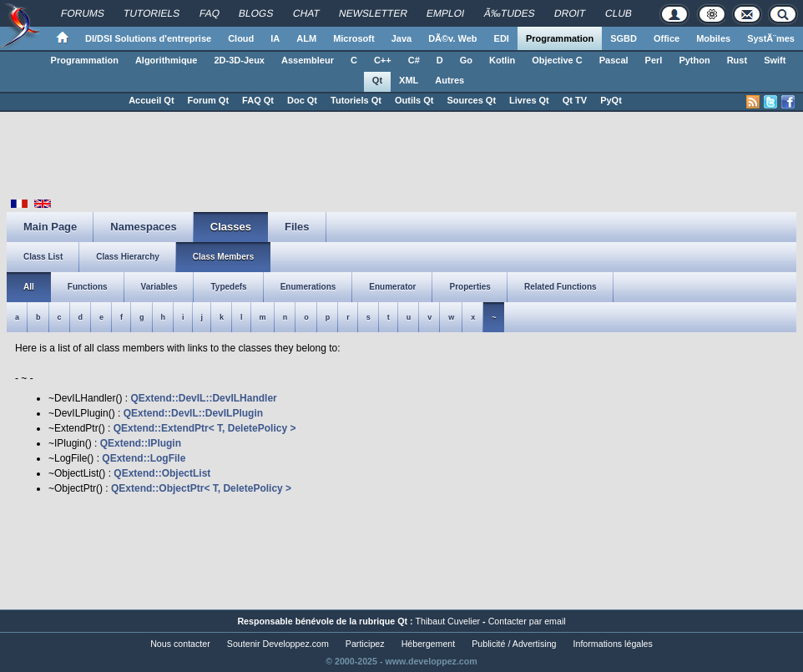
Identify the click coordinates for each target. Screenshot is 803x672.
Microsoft (354, 38)
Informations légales (613, 644)
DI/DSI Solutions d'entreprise (148, 38)
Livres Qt (529, 100)
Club (619, 13)
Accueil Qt (151, 100)
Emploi (446, 13)
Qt (377, 80)
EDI (502, 38)
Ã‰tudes (510, 13)
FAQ (210, 13)
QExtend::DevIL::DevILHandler (203, 398)
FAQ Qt (258, 100)
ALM (306, 38)
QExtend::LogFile (144, 458)
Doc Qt (302, 100)
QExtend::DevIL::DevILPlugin (193, 413)
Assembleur (308, 60)
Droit (570, 13)
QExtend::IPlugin (141, 443)
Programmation (560, 38)
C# (414, 60)
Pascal (614, 60)
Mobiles (713, 38)
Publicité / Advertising (514, 644)
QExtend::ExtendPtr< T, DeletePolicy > (205, 428)
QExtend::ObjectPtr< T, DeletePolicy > (201, 488)
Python (694, 60)
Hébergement (429, 644)
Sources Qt (471, 100)
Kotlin (502, 60)
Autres (449, 80)
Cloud (241, 38)
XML (409, 80)
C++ (383, 60)
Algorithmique (167, 60)
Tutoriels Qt (356, 100)
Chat (307, 13)
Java (401, 38)
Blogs (256, 13)
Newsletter (374, 13)
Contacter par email (527, 621)
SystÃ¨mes (771, 38)
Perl (654, 60)
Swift (775, 60)
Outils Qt (414, 100)
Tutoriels (152, 13)
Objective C (557, 60)
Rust (737, 60)
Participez (365, 644)
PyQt (611, 100)
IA (275, 38)
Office (667, 38)
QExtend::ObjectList (162, 473)
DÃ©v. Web (452, 38)
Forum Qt (209, 100)
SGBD (624, 38)
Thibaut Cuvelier (448, 621)
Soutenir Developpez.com (278, 644)
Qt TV (575, 100)
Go (466, 60)
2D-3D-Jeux (239, 60)
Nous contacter (180, 644)
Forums (83, 13)
